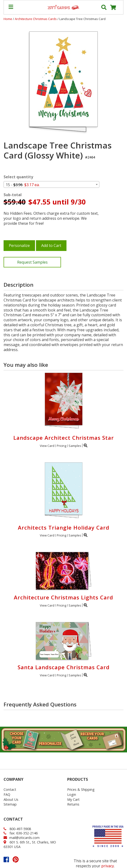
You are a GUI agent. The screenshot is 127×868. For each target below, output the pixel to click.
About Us (11, 799)
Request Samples (32, 262)
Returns (73, 804)
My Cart (73, 799)
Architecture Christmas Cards (36, 19)
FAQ (7, 794)
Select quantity (18, 177)
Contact (10, 789)
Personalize (19, 245)
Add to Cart (51, 245)
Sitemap (10, 804)
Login (72, 794)
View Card (47, 446)
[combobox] (51, 184)
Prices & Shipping (81, 789)
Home (8, 19)
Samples (75, 446)
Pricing (61, 446)
